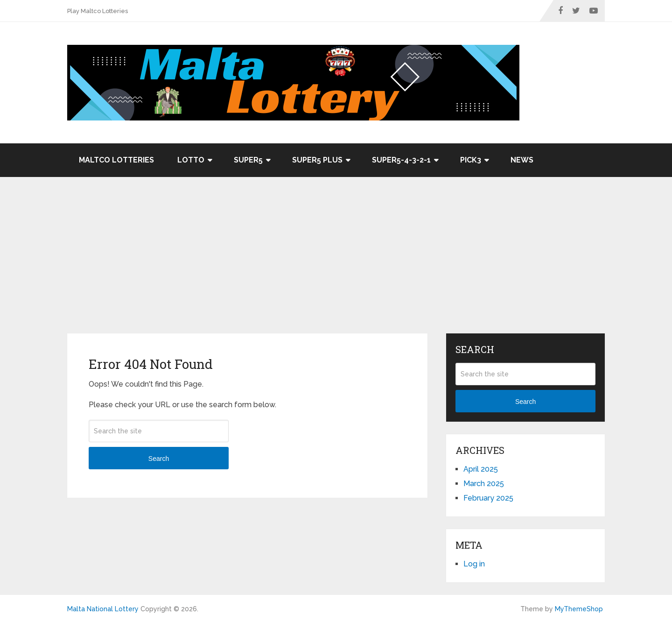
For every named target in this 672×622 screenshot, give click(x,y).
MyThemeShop (579, 609)
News (522, 160)
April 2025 (481, 469)
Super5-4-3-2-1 (401, 160)
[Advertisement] (336, 263)
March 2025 (484, 484)
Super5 (248, 160)
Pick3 (471, 160)
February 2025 (488, 498)
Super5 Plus (317, 160)
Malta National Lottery (103, 609)
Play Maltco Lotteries (98, 11)
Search (159, 459)
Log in (474, 564)
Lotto (191, 160)
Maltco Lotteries (116, 160)
